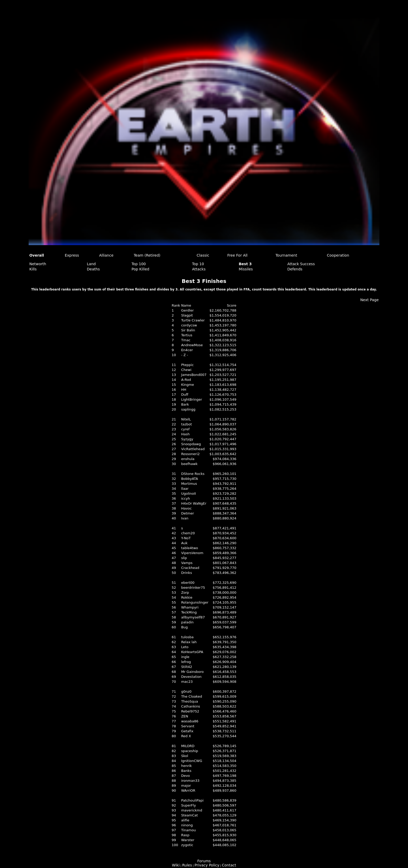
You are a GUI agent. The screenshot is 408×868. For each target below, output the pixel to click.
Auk (184, 543)
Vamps (187, 563)
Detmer (187, 513)
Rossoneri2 (190, 454)
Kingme (187, 385)
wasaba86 (190, 721)
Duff (185, 395)
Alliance (106, 255)
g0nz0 (186, 692)
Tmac (186, 340)
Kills (33, 269)
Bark (185, 404)
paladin (187, 622)
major (186, 786)
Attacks (199, 269)
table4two (190, 548)
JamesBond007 (194, 375)
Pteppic (187, 365)
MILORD (188, 746)
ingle (185, 657)
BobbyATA (190, 479)
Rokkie (187, 597)
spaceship (190, 751)
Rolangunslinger (195, 602)
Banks (186, 771)
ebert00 (188, 583)
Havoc (186, 508)
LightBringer (192, 399)
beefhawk (189, 464)
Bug (184, 627)
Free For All (237, 255)
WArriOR (188, 790)
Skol (185, 756)
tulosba (187, 637)
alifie (185, 820)
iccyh (186, 498)
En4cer (187, 350)
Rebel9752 (190, 711)
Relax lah (189, 642)
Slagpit (187, 315)
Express (72, 255)
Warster (188, 840)
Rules (187, 865)
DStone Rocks (193, 474)
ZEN (185, 716)
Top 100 (139, 264)
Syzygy (187, 439)
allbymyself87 (193, 617)
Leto (185, 647)
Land (91, 264)
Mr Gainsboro (192, 672)
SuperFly (189, 805)
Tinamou (188, 830)
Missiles (246, 269)
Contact (229, 865)
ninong (187, 825)
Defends (295, 269)
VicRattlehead (193, 449)
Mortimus (189, 484)
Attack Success (301, 264)
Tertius (187, 335)
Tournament (286, 255)
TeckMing (189, 612)
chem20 (188, 533)
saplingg (188, 409)
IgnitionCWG (192, 761)
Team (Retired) (147, 255)
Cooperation (338, 255)
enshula (188, 459)
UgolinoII (189, 494)
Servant (188, 726)
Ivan (185, 518)
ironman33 (190, 781)
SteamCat (189, 815)
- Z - (185, 355)
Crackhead (190, 568)
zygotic (187, 845)
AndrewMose (192, 345)
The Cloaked (192, 696)
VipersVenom (192, 553)
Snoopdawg (191, 444)
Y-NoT (186, 538)
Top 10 (198, 264)
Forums (204, 861)
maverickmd (192, 810)
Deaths (93, 269)
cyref (185, 429)
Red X (186, 736)
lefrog (186, 662)
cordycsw (189, 325)
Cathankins (191, 706)
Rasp (185, 835)
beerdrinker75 (193, 588)
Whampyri (190, 607)
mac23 (187, 682)
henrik (186, 766)
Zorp (185, 593)
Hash (185, 434)
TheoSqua (190, 701)
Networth (38, 264)
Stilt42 (187, 667)
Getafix (187, 731)
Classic (203, 255)
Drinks (187, 573)
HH (184, 390)
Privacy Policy (207, 865)
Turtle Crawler (193, 320)
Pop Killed (140, 269)
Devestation (191, 677)
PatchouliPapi (192, 800)
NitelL (186, 419)
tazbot (186, 424)
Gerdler (187, 310)
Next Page (369, 300)
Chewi (186, 370)
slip (184, 558)
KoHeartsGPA (192, 652)
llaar (185, 489)
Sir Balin (188, 330)
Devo (186, 776)
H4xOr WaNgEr (194, 503)
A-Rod (186, 380)
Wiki (176, 865)
